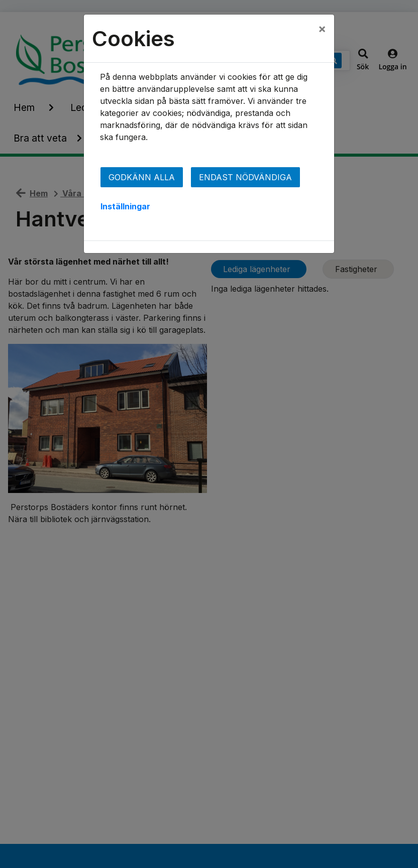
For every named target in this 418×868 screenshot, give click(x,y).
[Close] (322, 29)
